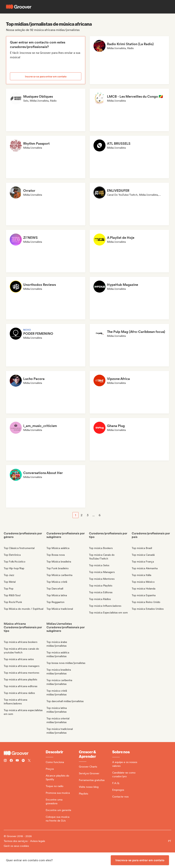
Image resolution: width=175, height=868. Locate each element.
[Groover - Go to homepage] (25, 753)
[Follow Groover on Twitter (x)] (29, 761)
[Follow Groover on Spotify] (23, 761)
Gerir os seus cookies (16, 846)
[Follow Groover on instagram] (5, 761)
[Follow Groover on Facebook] (11, 761)
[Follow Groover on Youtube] (17, 761)
